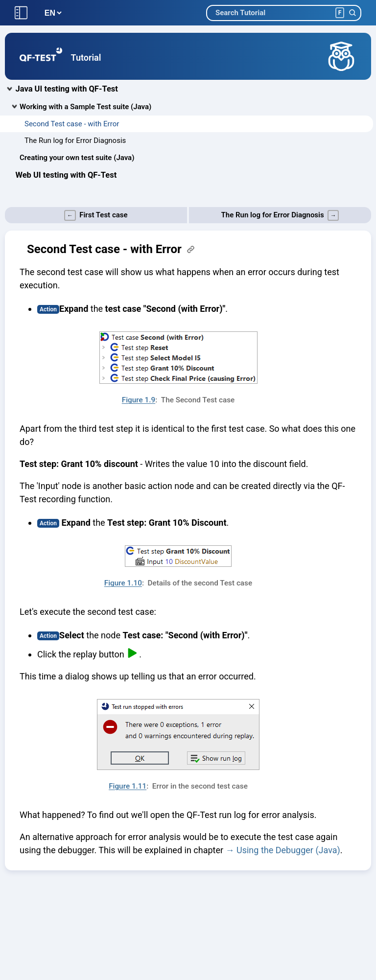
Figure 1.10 (123, 583)
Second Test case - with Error (72, 124)
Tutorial (86, 58)
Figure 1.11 (128, 786)
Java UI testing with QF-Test (67, 89)
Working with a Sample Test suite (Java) (85, 107)
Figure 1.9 (139, 400)
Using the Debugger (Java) (288, 850)
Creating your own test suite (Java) (77, 158)
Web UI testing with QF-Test (66, 175)
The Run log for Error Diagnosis (75, 140)
